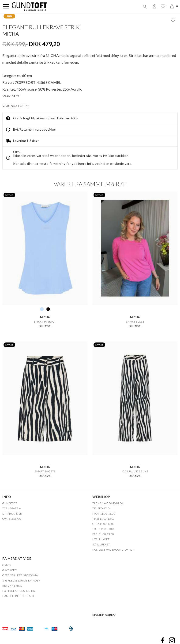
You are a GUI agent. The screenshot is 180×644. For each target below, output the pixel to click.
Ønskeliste (163, 6)
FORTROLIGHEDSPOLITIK (19, 591)
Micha (11, 34)
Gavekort (9, 570)
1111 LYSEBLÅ (42, 309)
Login (154, 6)
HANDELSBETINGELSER (18, 596)
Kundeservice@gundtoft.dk (113, 550)
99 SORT (48, 309)
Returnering (12, 586)
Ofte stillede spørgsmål (21, 575)
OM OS (7, 565)
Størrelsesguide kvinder (21, 580)
